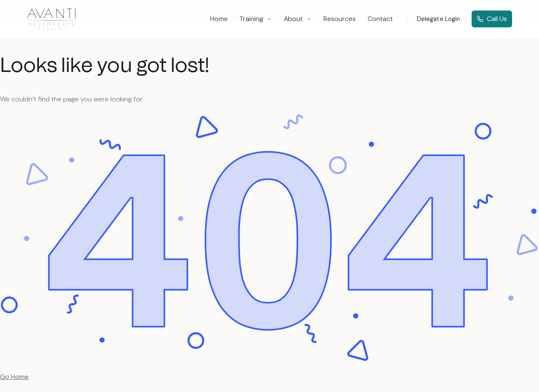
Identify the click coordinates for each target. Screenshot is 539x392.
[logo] (52, 19)
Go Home (14, 377)
